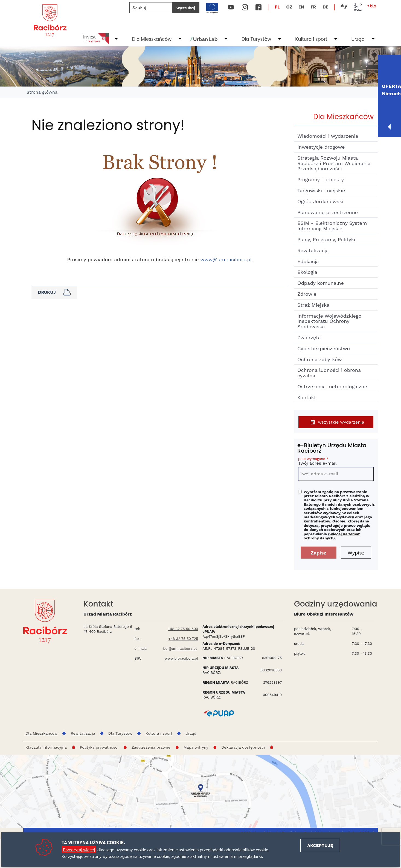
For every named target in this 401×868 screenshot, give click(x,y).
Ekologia (307, 272)
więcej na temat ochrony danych (332, 536)
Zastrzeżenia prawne (151, 747)
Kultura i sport (311, 39)
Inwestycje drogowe (321, 147)
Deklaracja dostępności (243, 747)
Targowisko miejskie (321, 190)
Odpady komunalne (321, 283)
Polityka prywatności (99, 747)
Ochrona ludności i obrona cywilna (329, 373)
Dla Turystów (256, 39)
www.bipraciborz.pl (181, 658)
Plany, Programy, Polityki (326, 239)
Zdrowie (307, 294)
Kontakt (307, 397)
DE (325, 7)
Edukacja (308, 261)
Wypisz (356, 553)
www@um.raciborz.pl (226, 259)
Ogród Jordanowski (320, 201)
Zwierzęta (309, 337)
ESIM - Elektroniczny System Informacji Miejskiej (332, 226)
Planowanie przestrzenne (328, 212)
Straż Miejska (313, 305)
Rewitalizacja (313, 250)
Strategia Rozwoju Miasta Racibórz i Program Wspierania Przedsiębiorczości (334, 163)
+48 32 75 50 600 (183, 629)
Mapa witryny (196, 747)
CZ (289, 7)
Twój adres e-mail (336, 462)
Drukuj (54, 292)
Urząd (358, 39)
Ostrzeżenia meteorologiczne (332, 386)
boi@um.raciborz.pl (180, 649)
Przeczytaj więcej (79, 850)
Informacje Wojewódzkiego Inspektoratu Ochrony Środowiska (329, 321)
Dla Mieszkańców (152, 39)
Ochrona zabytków (320, 359)
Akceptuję (320, 845)
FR (313, 7)
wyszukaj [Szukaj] (186, 8)
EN (301, 7)
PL (277, 7)
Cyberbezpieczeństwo (324, 348)
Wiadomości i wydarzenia (328, 136)
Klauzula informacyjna (46, 747)
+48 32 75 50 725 (183, 639)
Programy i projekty (321, 179)
